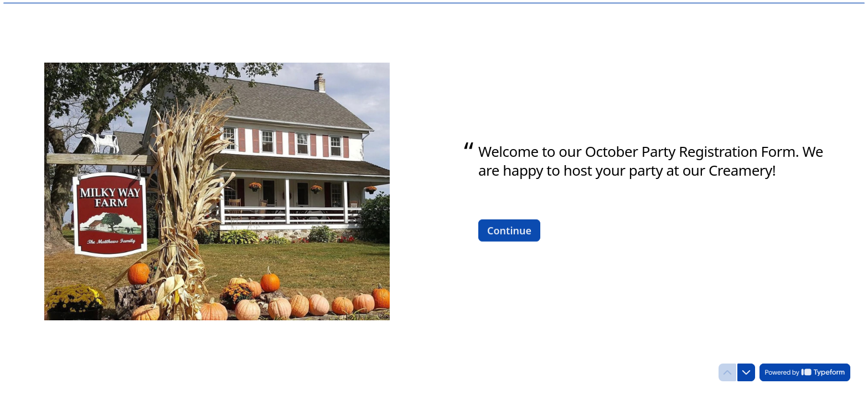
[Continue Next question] (509, 230)
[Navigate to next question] (746, 372)
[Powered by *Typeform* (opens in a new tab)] (805, 372)
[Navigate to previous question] (727, 372)
